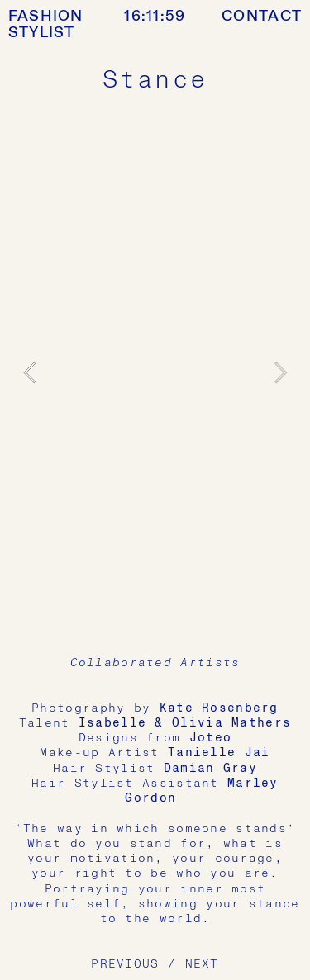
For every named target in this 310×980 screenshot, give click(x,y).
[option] (155, 373)
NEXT (202, 964)
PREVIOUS (125, 964)
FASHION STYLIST (46, 24)
